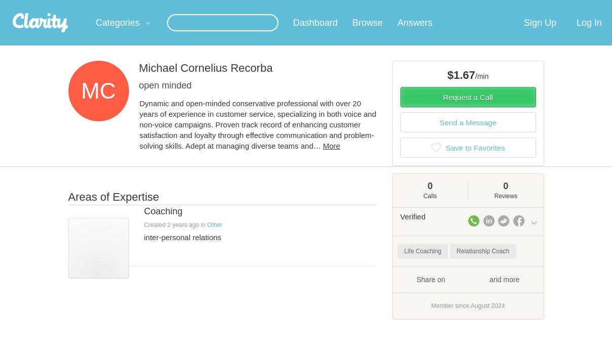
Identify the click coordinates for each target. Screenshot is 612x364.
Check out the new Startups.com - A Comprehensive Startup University (425, 7)
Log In (589, 35)
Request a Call (468, 109)
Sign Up (540, 35)
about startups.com (571, 7)
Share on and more (468, 291)
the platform (55, 6)
